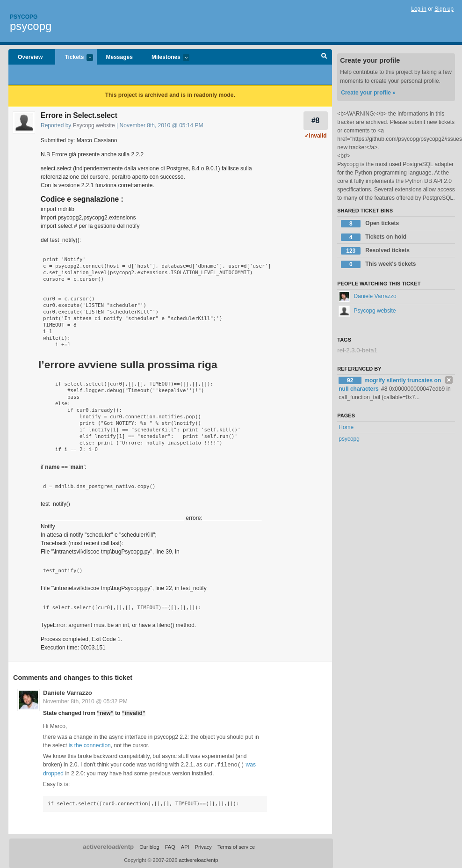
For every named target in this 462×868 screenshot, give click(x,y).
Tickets (74, 58)
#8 (315, 120)
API (185, 846)
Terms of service (236, 846)
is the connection (90, 745)
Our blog (149, 846)
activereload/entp (108, 846)
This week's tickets (378, 264)
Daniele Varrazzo (68, 693)
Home (346, 427)
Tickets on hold (374, 237)
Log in (419, 9)
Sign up (444, 9)
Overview (30, 57)
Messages (119, 57)
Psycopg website (94, 125)
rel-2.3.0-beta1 (357, 350)
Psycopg (24, 17)
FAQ (170, 846)
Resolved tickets (375, 251)
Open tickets (370, 224)
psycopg (31, 26)
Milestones (166, 58)
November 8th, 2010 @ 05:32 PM (85, 701)
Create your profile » (368, 93)
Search (324, 57)
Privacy (203, 846)
